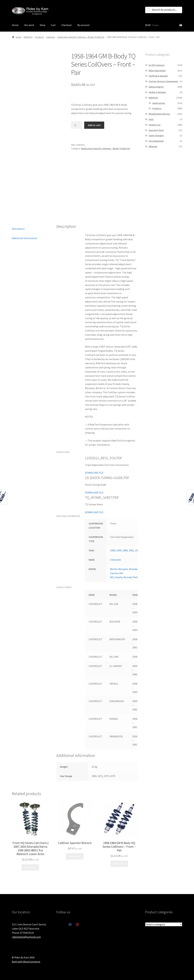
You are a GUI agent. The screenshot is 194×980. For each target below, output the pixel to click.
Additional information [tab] (25, 238)
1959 (119, 550)
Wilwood (153, 146)
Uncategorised (156, 141)
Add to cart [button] (30, 867)
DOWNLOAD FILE (94, 473)
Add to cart (94, 125)
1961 (131, 550)
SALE (151, 119)
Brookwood (135, 569)
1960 (125, 550)
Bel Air (114, 569)
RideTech (28, 37)
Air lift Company (157, 65)
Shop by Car (155, 125)
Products (39, 37)
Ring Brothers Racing (159, 114)
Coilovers (51, 37)
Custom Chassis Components (163, 81)
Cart (53, 25)
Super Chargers (156, 136)
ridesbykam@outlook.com (26, 937)
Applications (159, 103)
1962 (138, 550)
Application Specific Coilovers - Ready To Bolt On (81, 37)
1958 (113, 550)
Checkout (67, 25)
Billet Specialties (157, 71)
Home (15, 25)
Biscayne (123, 569)
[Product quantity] (77, 125)
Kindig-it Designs (157, 92)
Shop (42, 25)
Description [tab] (18, 229)
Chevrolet (116, 560)
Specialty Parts (156, 130)
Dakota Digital (156, 87)
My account (83, 25)
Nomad (128, 577)
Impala (119, 577)
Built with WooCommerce (26, 962)
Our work (29, 25)
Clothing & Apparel (158, 76)
